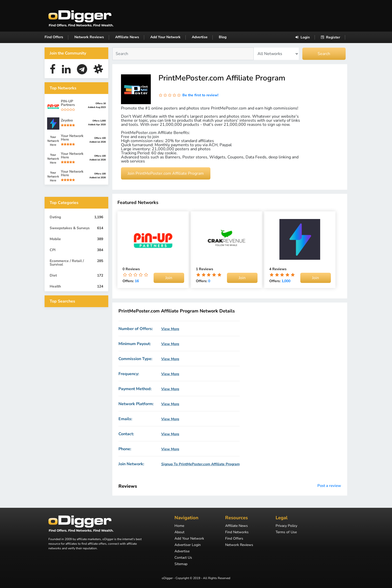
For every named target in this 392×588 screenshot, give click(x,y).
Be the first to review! (200, 95)
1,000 (286, 281)
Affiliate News (127, 37)
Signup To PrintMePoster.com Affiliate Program (200, 464)
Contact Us (183, 558)
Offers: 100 (100, 138)
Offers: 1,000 (99, 121)
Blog (223, 37)
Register (330, 37)
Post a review (329, 486)
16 (137, 281)
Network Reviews (89, 37)
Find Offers (54, 37)
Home (179, 526)
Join (169, 278)
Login (303, 37)
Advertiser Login (188, 545)
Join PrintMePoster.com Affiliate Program (166, 173)
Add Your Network (165, 37)
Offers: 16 (101, 103)
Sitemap (181, 564)
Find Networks (237, 532)
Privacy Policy (286, 526)
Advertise (200, 37)
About (179, 532)
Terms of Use (286, 532)
